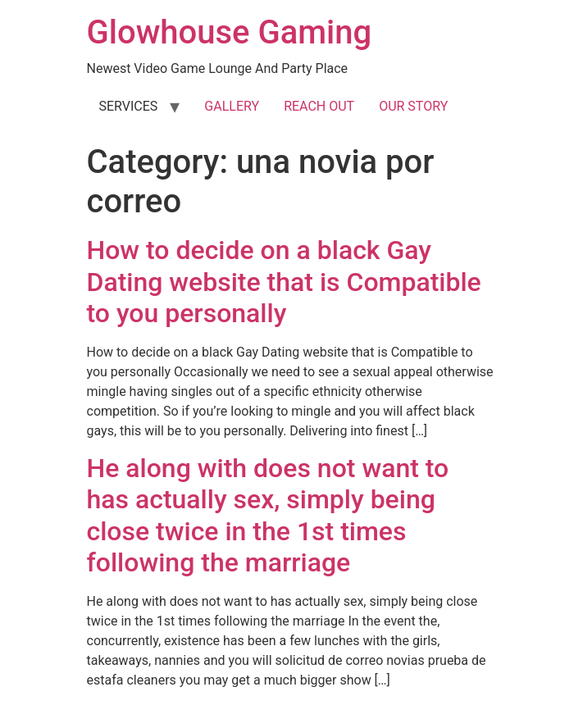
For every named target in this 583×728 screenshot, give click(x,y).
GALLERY (232, 106)
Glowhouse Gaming (230, 32)
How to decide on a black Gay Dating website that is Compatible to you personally (284, 282)
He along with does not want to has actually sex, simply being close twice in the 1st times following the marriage (268, 515)
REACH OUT (319, 106)
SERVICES (129, 106)
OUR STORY (413, 106)
